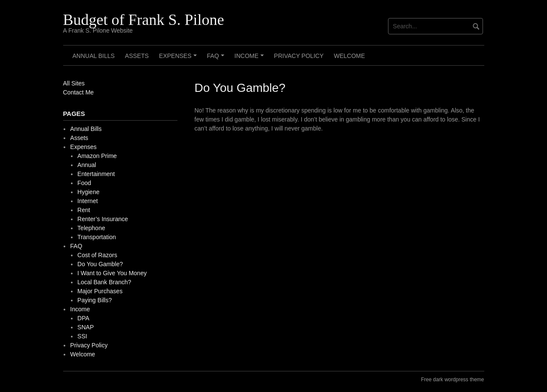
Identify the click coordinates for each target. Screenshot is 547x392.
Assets (137, 56)
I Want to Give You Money (112, 273)
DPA (83, 318)
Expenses (179, 59)
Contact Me (79, 92)
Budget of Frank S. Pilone (144, 20)
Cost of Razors (97, 255)
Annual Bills (94, 56)
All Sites (74, 83)
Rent (84, 210)
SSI (82, 336)
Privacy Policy (299, 56)
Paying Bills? (95, 300)
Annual (87, 165)
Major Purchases (100, 291)
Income (251, 59)
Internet (87, 201)
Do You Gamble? (100, 264)
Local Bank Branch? (104, 282)
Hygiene (88, 192)
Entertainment (96, 174)
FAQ (217, 59)
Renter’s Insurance (103, 219)
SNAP (86, 327)
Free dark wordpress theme (453, 380)
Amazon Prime (97, 156)
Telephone (91, 228)
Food (84, 183)
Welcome (349, 56)
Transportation (97, 237)
